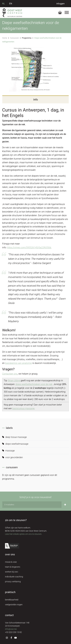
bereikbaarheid (12, 600)
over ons (10, 554)
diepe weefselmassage (15, 444)
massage (8, 451)
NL (4, 4)
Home (5, 38)
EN (11, 4)
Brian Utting (14, 381)
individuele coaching (14, 577)
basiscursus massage (23, 408)
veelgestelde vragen (14, 605)
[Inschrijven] (65, 505)
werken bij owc (12, 572)
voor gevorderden (13, 457)
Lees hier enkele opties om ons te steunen (23, 534)
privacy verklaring (13, 582)
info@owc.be (11, 629)
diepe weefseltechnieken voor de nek (34, 384)
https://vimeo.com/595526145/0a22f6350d (29, 248)
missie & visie (11, 562)
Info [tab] (36, 100)
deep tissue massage (14, 437)
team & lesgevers (13, 567)
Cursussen (14, 38)
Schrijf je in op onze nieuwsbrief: (36, 497)
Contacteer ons (10, 374)
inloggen (60, 4)
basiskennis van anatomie (18, 363)
